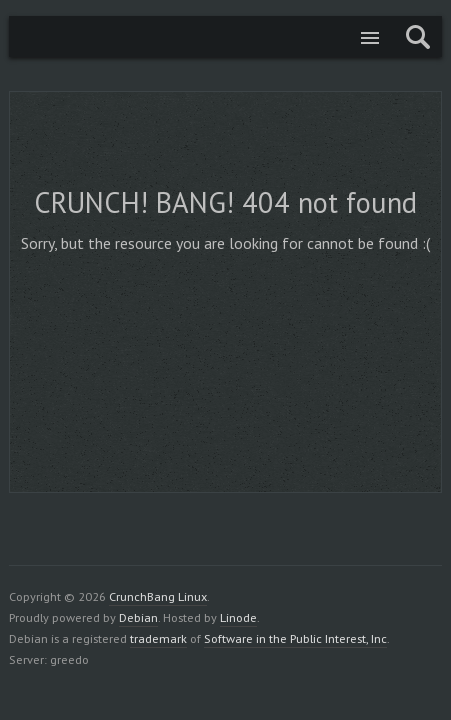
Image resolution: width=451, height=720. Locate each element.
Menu (370, 36)
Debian (138, 617)
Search (418, 36)
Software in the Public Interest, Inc (295, 638)
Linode (238, 617)
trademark (158, 638)
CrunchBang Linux (34, 36)
